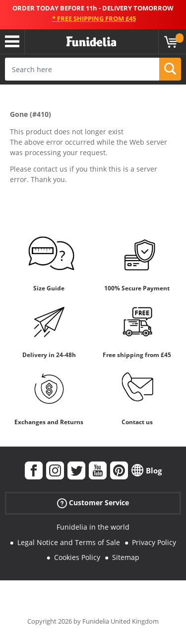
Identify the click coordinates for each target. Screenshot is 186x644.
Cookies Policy (77, 557)
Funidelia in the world (93, 527)
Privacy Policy (154, 542)
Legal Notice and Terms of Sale (69, 542)
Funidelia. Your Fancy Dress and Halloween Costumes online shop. (91, 42)
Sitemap (126, 557)
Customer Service (93, 503)
